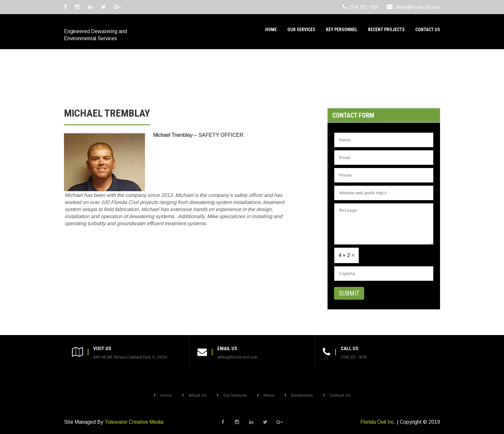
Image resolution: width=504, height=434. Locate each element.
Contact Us (428, 30)
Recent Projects (386, 30)
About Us (198, 395)
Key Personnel (342, 30)
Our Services (301, 30)
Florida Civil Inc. (378, 422)
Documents (302, 395)
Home (271, 30)
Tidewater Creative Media (134, 422)
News (269, 395)
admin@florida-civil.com (418, 7)
